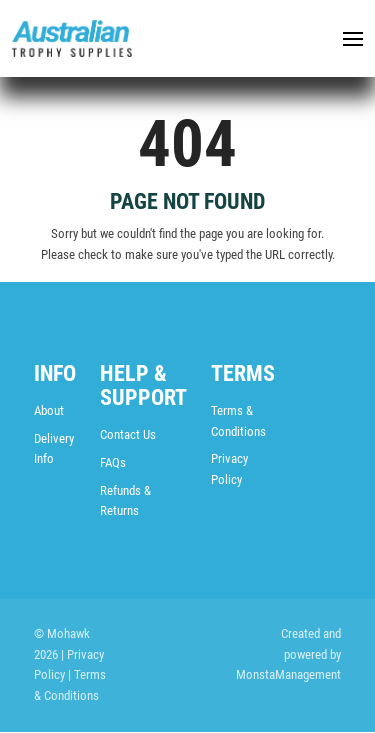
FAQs (113, 462)
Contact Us (128, 435)
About (49, 410)
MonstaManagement (288, 675)
